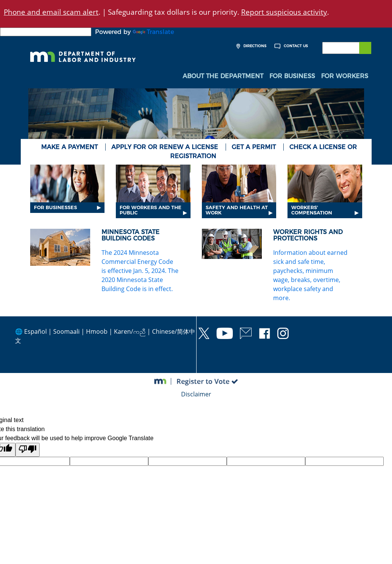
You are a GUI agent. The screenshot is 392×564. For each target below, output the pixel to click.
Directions (250, 46)
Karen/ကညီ (130, 331)
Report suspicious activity (284, 12)
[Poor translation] (28, 450)
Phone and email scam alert (51, 12)
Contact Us (290, 46)
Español (35, 331)
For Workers (345, 76)
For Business (292, 76)
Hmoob (97, 331)
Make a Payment (69, 147)
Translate (153, 32)
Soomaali (66, 331)
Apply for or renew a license (165, 147)
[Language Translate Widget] (46, 32)
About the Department (223, 76)
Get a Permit (254, 147)
